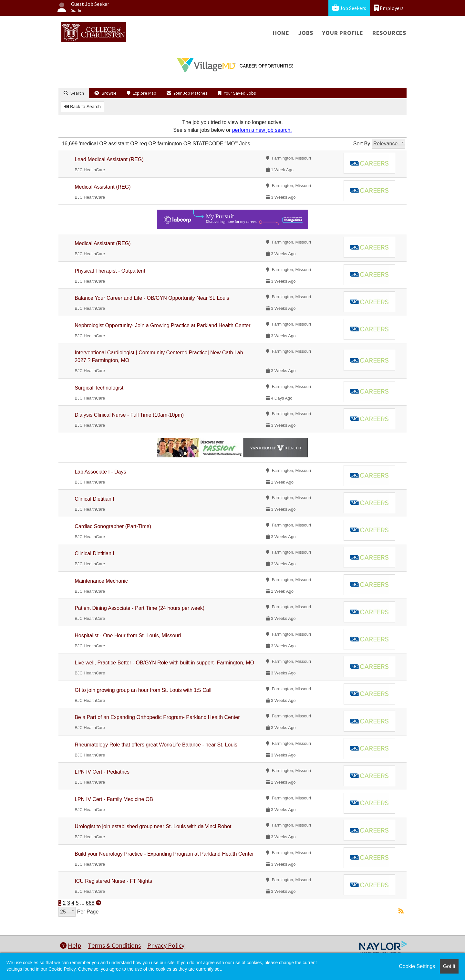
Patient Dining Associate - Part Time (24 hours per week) (139, 608)
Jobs (306, 33)
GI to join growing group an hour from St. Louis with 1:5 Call (143, 690)
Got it (449, 966)
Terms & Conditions (114, 945)
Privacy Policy (166, 945)
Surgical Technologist (99, 388)
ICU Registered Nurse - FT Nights (113, 881)
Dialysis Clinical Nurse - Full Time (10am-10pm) (129, 415)
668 (90, 903)
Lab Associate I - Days (100, 472)
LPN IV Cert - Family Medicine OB (114, 799)
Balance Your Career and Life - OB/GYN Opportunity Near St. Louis (152, 298)
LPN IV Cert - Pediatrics (102, 772)
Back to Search (83, 107)
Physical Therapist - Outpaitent (110, 271)
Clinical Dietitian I (94, 499)
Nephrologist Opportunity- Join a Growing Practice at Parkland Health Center (162, 325)
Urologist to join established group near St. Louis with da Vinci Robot (153, 826)
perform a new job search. (262, 130)
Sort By (362, 144)
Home (281, 33)
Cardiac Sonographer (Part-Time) (113, 526)
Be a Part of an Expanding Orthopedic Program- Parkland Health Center (157, 717)
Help (71, 945)
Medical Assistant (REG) (103, 187)
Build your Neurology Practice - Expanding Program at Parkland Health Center (164, 854)
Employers (389, 8)
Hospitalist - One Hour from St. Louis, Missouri (128, 636)
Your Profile (343, 33)
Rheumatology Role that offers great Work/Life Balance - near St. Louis (156, 745)
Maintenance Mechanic (101, 581)
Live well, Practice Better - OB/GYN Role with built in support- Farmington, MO (164, 663)
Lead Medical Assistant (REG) (109, 159)
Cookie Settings (417, 966)
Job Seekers (349, 8)
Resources (389, 33)
